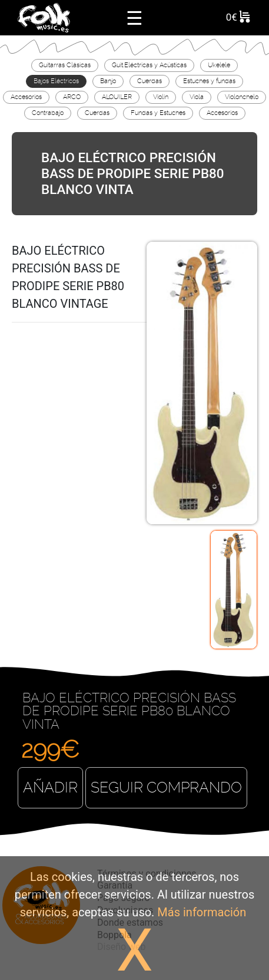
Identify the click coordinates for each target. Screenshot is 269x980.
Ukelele (219, 65)
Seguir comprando (166, 787)
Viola (197, 97)
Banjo (108, 81)
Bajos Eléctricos (56, 81)
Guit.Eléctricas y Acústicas (149, 65)
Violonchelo (242, 97)
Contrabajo (48, 113)
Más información (202, 912)
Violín (161, 97)
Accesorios (26, 97)
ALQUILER (117, 97)
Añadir (50, 787)
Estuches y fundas (209, 81)
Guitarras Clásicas (65, 65)
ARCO (72, 97)
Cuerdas (150, 81)
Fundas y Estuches (158, 113)
